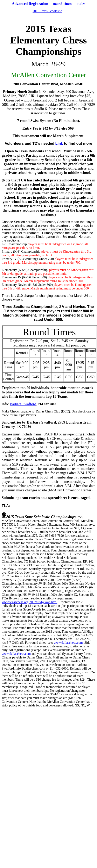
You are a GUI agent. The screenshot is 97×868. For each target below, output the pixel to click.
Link (59, 144)
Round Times (62, 4)
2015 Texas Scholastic (47, 11)
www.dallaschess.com (68, 643)
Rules (81, 4)
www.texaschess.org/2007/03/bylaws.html (29, 602)
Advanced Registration (30, 4)
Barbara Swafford (23, 404)
